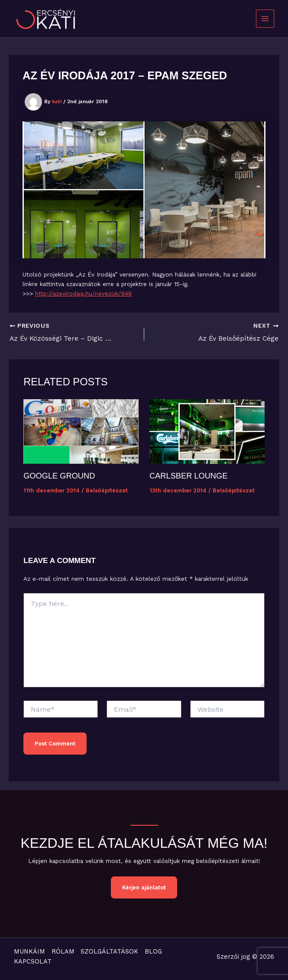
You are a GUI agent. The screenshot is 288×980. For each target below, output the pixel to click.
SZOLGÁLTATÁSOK (111, 951)
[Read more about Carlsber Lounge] (207, 431)
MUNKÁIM (29, 951)
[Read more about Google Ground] (81, 431)
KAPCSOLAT (33, 962)
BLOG (155, 951)
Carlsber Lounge (188, 476)
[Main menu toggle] (265, 19)
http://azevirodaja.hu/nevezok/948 (83, 293)
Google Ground (59, 476)
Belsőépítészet (107, 490)
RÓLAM (63, 951)
